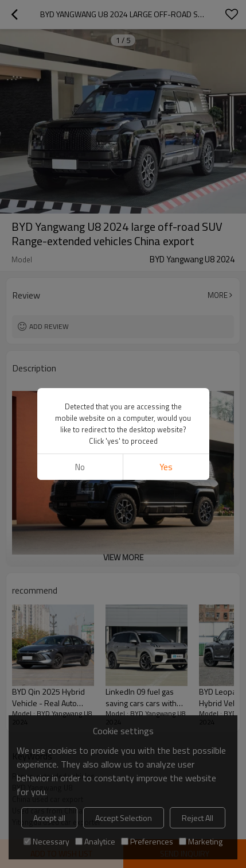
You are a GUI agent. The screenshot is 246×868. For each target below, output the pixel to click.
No (80, 467)
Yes (166, 467)
